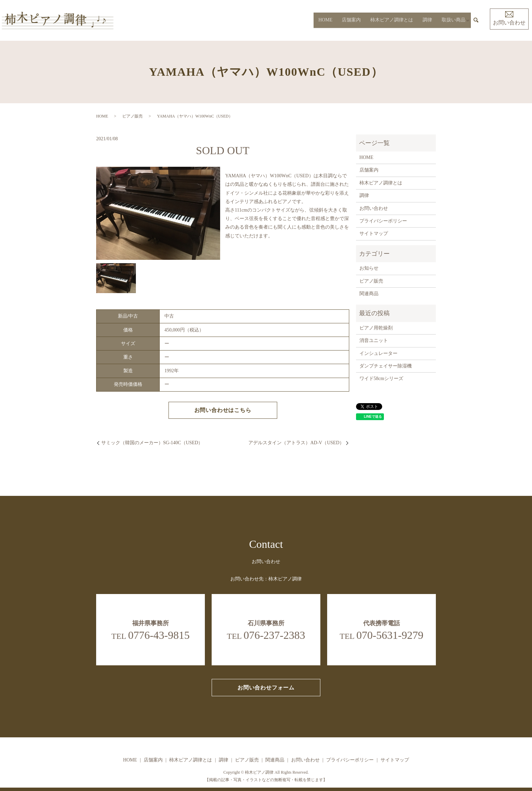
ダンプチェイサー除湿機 (386, 366)
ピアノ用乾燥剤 (376, 328)
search (476, 20)
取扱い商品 (452, 20)
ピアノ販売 (132, 116)
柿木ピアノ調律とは (390, 20)
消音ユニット (374, 340)
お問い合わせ (509, 18)
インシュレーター (378, 353)
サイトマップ (374, 233)
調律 (426, 20)
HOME (324, 20)
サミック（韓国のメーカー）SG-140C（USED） (152, 443)
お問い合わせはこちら (223, 410)
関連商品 (369, 294)
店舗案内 (350, 20)
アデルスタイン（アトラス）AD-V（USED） (296, 443)
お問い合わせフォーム (266, 688)
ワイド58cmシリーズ (381, 379)
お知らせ (369, 268)
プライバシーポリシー (383, 221)
